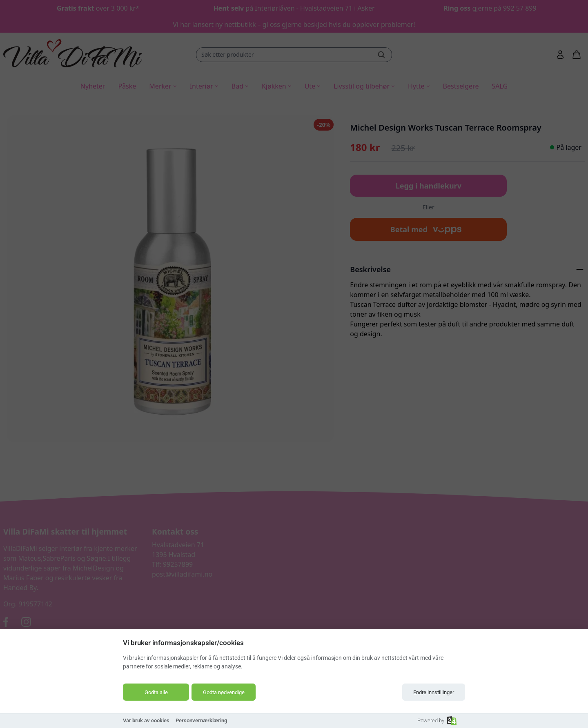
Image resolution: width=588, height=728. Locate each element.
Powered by (437, 720)
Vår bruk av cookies (146, 720)
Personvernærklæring (201, 720)
